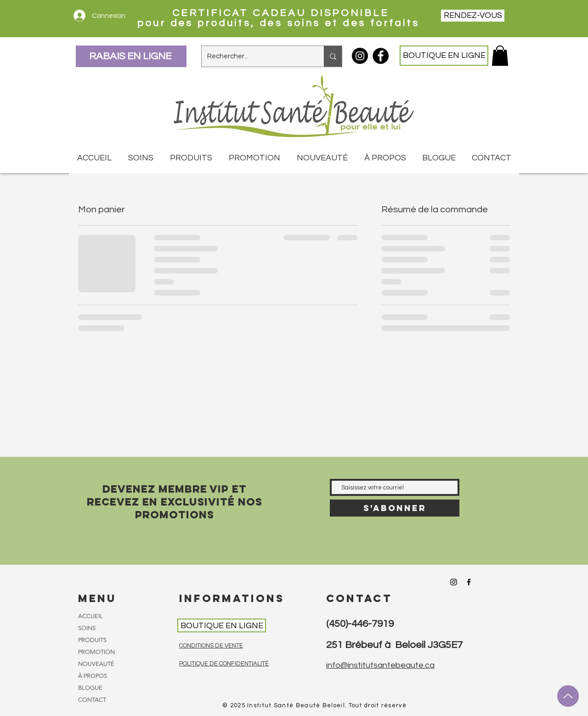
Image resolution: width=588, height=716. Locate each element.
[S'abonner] (395, 508)
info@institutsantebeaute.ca (380, 665)
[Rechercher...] (256, 56)
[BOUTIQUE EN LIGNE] (444, 56)
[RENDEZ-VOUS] (473, 16)
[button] (500, 56)
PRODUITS (92, 640)
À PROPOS (93, 676)
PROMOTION (96, 652)
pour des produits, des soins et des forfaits (281, 23)
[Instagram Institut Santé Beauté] (360, 56)
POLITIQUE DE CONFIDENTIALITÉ (224, 664)
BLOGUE (90, 688)
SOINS (87, 628)
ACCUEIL (90, 616)
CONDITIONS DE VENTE (211, 646)
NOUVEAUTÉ (96, 664)
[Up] (568, 696)
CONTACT (92, 700)
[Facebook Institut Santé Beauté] (381, 56)
